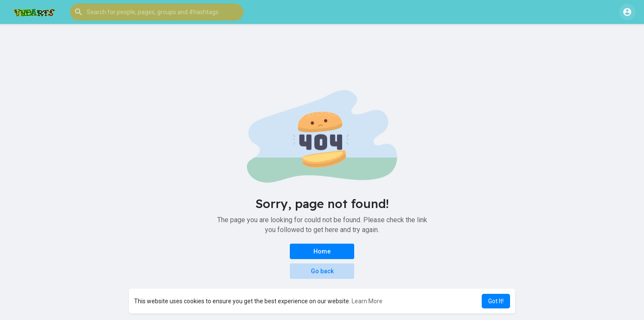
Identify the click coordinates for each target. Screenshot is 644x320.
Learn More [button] (367, 301)
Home (322, 251)
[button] (157, 12)
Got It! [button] (496, 301)
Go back (322, 271)
